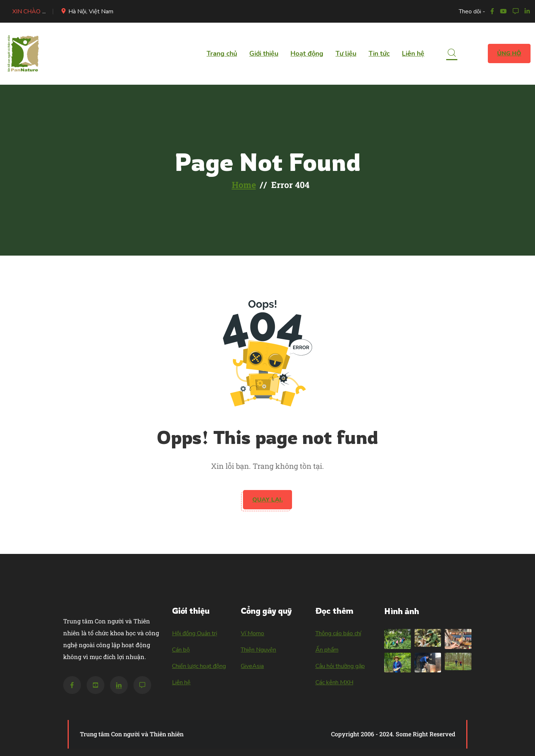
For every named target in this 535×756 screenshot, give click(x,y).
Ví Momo (252, 633)
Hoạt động (307, 53)
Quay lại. (267, 500)
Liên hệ (413, 53)
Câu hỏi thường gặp (340, 666)
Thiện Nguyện (258, 650)
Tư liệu (346, 53)
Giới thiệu (264, 53)
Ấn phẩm (327, 650)
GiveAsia (252, 666)
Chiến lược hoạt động (199, 666)
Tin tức (379, 53)
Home (244, 185)
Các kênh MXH (334, 682)
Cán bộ (181, 650)
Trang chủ (222, 53)
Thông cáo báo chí (338, 633)
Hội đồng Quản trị (195, 633)
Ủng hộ (509, 53)
